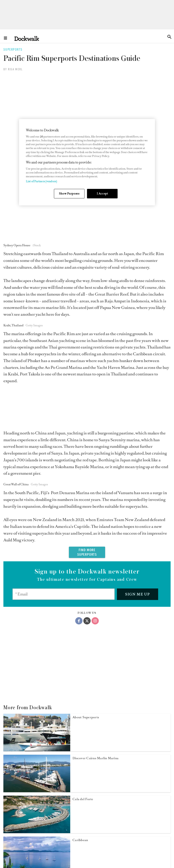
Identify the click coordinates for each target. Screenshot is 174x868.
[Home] (27, 38)
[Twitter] (87, 455)
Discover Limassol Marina (92, 715)
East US (79, 797)
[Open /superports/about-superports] (37, 584)
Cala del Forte (83, 634)
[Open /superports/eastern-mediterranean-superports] (37, 789)
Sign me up (137, 429)
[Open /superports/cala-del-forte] (37, 666)
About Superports (86, 552)
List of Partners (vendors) (41, 181)
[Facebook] (79, 455)
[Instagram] (95, 455)
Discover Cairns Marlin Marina (95, 593)
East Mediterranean (87, 756)
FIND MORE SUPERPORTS (87, 387)
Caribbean (80, 675)
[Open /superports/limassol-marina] (37, 748)
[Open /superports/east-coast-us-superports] (37, 830)
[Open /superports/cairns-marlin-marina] (37, 625)
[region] (87, 162)
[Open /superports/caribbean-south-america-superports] (37, 707)
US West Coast (83, 838)
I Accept (102, 194)
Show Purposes (69, 194)
